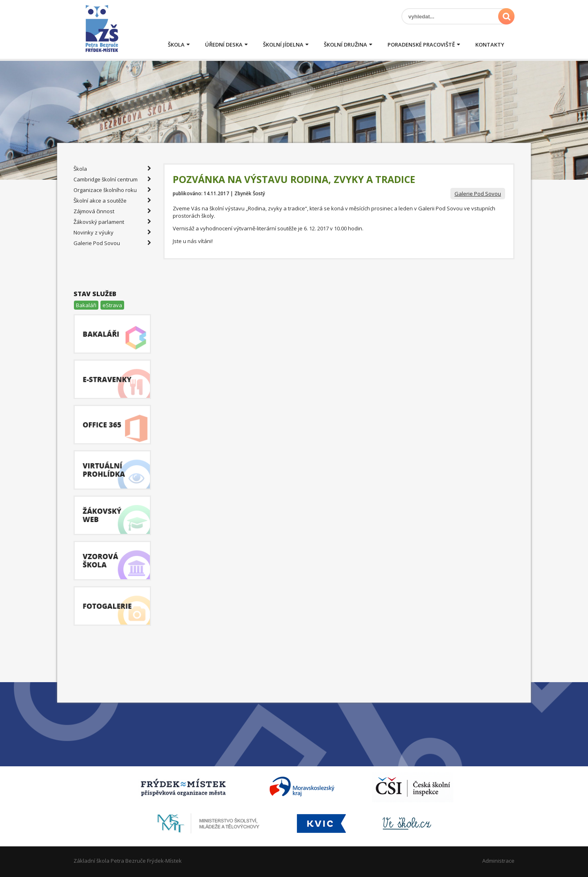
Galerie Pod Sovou (478, 194)
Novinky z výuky (112, 232)
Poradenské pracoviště (421, 45)
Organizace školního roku (112, 190)
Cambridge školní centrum (112, 179)
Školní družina (345, 45)
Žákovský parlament (112, 222)
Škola (176, 45)
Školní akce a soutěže (112, 201)
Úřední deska (224, 45)
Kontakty (490, 45)
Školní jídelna (283, 45)
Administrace (498, 861)
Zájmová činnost (112, 211)
